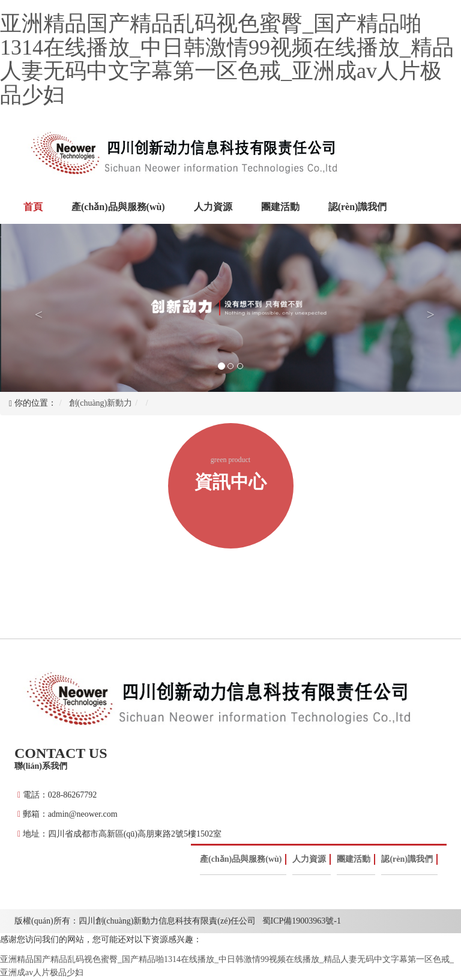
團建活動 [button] (280, 207)
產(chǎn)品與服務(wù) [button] (118, 207)
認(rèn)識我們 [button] (358, 207)
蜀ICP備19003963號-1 (302, 921)
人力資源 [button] (213, 207)
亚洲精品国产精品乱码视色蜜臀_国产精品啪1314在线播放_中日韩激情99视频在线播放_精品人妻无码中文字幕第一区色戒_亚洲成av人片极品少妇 (227, 59)
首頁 (36, 206)
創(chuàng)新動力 (101, 403)
